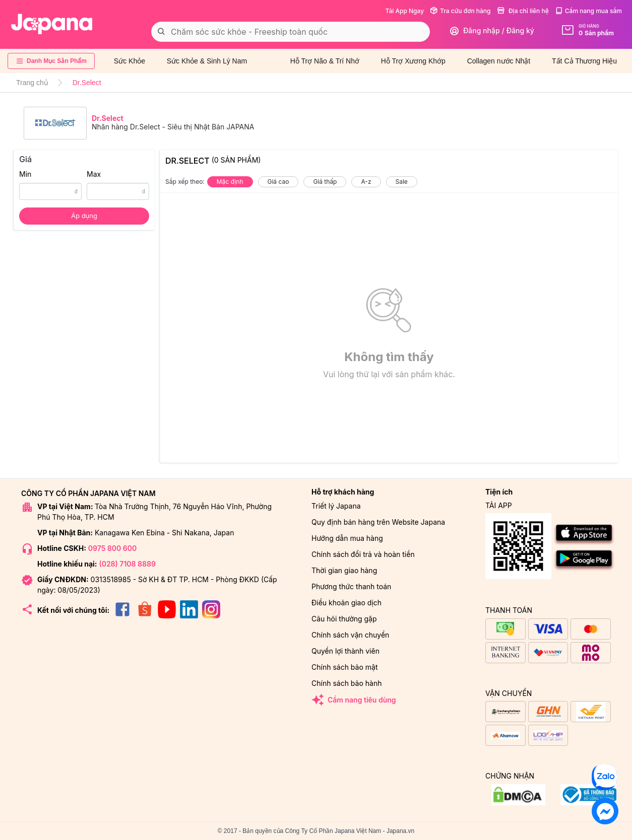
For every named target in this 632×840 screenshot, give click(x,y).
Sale (402, 182)
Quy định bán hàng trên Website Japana (378, 522)
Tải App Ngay (404, 11)
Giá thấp (325, 182)
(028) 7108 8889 (127, 564)
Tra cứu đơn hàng (460, 11)
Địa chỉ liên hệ (523, 11)
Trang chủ (32, 83)
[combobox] (291, 32)
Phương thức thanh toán (351, 586)
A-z (366, 182)
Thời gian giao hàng (344, 570)
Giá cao (278, 182)
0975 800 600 (112, 548)
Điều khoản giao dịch (346, 603)
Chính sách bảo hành (346, 683)
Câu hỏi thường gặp (344, 619)
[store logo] (52, 24)
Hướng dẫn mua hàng (347, 538)
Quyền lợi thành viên (345, 651)
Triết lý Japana (336, 506)
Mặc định (230, 182)
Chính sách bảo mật (344, 667)
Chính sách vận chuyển (350, 635)
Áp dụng (84, 216)
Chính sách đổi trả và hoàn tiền (363, 554)
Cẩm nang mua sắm (588, 11)
